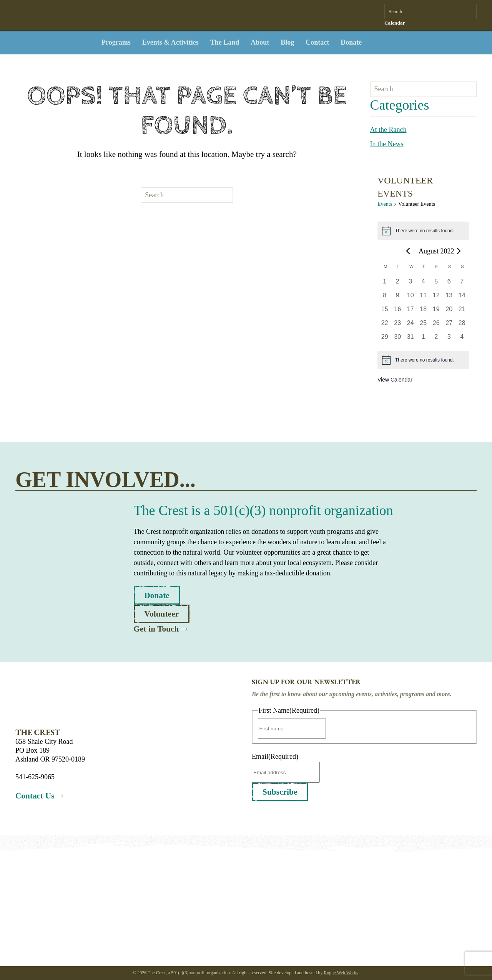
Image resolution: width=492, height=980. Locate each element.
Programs (116, 42)
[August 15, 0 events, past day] (385, 312)
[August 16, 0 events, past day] (398, 312)
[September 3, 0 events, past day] (449, 339)
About (260, 42)
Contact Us (35, 796)
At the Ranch (388, 130)
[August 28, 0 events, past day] (462, 325)
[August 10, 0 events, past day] (411, 298)
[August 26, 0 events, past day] (436, 325)
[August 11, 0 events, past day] (424, 298)
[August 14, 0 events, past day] (462, 298)
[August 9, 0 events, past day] (398, 298)
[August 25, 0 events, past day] (424, 325)
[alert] (423, 231)
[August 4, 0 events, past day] (424, 284)
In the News (387, 144)
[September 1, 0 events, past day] (424, 339)
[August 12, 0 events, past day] (436, 298)
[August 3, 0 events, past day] (411, 284)
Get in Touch (156, 629)
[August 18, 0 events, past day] (424, 312)
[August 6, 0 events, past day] (449, 284)
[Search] (430, 12)
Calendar (395, 23)
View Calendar (395, 380)
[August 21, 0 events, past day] (462, 312)
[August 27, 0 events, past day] (449, 325)
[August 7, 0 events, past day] (462, 284)
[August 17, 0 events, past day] (411, 312)
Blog (287, 42)
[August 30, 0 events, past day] (398, 339)
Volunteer (162, 614)
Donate (351, 42)
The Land (225, 42)
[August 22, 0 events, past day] (385, 325)
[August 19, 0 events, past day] (436, 312)
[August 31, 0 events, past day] (411, 339)
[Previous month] (408, 251)
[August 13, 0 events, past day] (449, 298)
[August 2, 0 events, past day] (398, 284)
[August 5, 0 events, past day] (436, 284)
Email (275, 757)
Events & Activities (170, 42)
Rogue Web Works (341, 973)
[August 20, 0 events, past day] (449, 312)
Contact (317, 42)
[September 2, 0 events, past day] (436, 339)
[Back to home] (50, 43)
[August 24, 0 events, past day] (411, 325)
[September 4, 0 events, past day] (462, 339)
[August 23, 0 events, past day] (398, 325)
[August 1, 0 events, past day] (385, 284)
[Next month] (459, 251)
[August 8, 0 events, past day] (385, 298)
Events (385, 204)
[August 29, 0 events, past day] (385, 339)
